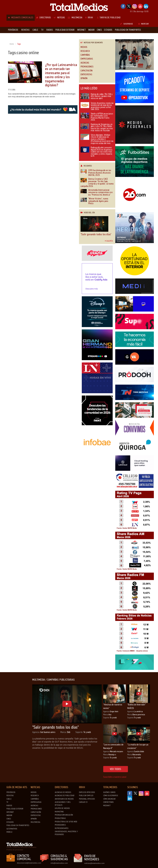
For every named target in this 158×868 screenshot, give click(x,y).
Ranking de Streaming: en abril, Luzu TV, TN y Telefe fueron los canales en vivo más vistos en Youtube (97, 128)
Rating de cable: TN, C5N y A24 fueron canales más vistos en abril (97, 96)
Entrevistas (86, 75)
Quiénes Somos (109, 792)
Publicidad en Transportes (18, 825)
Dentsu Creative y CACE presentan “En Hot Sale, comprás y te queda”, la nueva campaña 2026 (97, 183)
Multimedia (35, 822)
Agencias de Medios (63, 792)
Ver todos (116, 769)
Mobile (9, 832)
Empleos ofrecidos (87, 792)
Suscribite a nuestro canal (115, 777)
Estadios (10, 822)
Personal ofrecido (87, 799)
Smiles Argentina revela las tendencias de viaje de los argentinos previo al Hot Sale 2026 (97, 106)
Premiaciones (87, 67)
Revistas (10, 796)
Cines (9, 819)
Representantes (62, 828)
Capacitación (86, 71)
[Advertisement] (19, 724)
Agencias (85, 63)
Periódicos (11, 792)
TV (7, 802)
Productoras (60, 818)
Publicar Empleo (86, 796)
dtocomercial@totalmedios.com (29, 863)
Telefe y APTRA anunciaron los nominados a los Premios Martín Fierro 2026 (97, 117)
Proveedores (60, 825)
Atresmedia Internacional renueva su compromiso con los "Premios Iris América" (97, 192)
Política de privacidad (15, 850)
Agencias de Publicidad (65, 796)
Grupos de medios (62, 808)
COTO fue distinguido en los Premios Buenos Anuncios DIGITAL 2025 (96, 173)
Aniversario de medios (64, 799)
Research (85, 51)
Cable (9, 799)
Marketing (59, 812)
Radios (9, 806)
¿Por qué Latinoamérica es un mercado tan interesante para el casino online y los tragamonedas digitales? (61, 75)
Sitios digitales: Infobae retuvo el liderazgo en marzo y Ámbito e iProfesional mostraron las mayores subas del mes (97, 139)
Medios (84, 47)
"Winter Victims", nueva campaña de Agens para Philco (94, 201)
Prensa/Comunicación (64, 815)
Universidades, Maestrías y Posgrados (66, 833)
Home (12, 44)
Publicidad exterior (15, 809)
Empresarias (87, 59)
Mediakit (107, 806)
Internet (10, 812)
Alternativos (12, 829)
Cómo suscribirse (111, 796)
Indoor (9, 815)
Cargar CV (83, 802)
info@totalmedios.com (59, 863)
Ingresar (144, 24)
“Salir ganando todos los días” (96, 234)
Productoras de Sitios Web (66, 822)
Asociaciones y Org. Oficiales (63, 804)
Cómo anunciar (109, 799)
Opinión (84, 78)
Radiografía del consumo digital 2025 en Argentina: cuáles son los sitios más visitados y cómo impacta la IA (97, 152)
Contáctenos (108, 802)
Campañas (85, 55)
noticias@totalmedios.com (94, 863)
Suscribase (126, 24)
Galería (109, 241)
